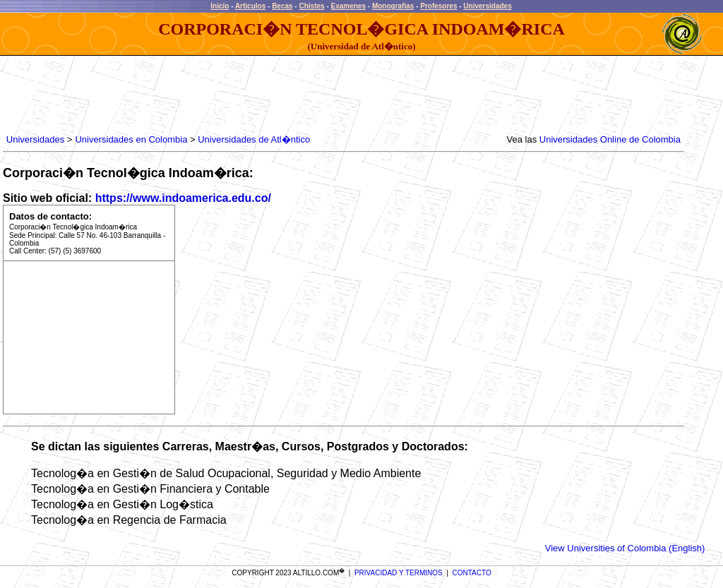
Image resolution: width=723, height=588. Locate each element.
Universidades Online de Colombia (610, 139)
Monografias (393, 6)
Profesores (438, 6)
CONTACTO (472, 573)
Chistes (311, 6)
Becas (282, 6)
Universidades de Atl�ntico (254, 139)
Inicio (220, 6)
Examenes (348, 6)
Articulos (250, 6)
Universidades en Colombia (131, 139)
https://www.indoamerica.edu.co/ (183, 198)
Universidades (487, 6)
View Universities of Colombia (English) (625, 548)
